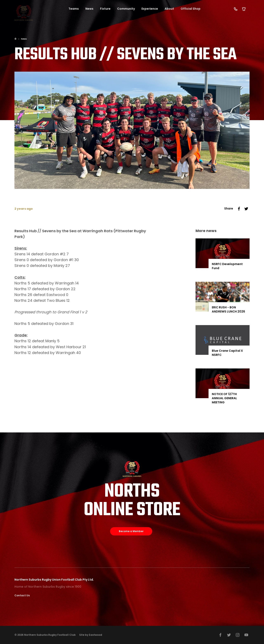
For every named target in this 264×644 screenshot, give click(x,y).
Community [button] (126, 9)
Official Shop (191, 9)
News (24, 39)
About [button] (169, 9)
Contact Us (22, 595)
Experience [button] (150, 9)
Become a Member (131, 531)
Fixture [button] (105, 9)
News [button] (89, 9)
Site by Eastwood (91, 635)
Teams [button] (74, 9)
